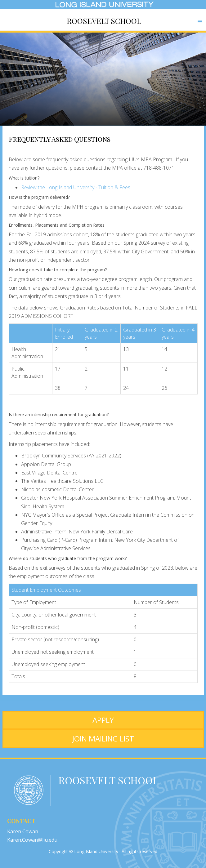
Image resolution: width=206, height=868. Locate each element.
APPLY (103, 720)
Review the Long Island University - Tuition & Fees (76, 187)
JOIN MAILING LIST (103, 739)
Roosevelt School (104, 21)
